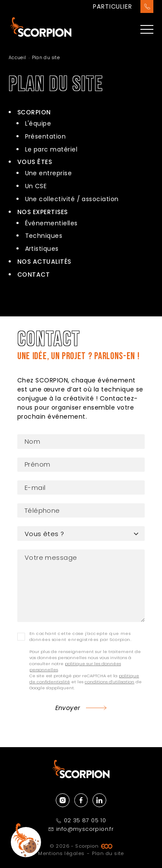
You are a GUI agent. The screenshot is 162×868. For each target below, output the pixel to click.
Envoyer (68, 708)
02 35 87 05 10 (81, 820)
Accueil (17, 58)
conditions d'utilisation (110, 682)
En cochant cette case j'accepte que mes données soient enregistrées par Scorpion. (80, 636)
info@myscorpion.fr (81, 829)
